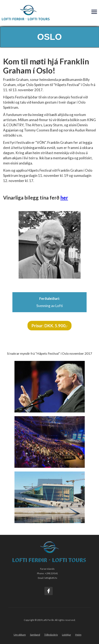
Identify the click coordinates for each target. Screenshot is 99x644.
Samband (35, 635)
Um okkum (20, 635)
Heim (78, 635)
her (64, 198)
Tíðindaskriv (51, 635)
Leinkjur (67, 635)
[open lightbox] (50, 387)
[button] (94, 12)
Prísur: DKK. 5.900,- (49, 326)
